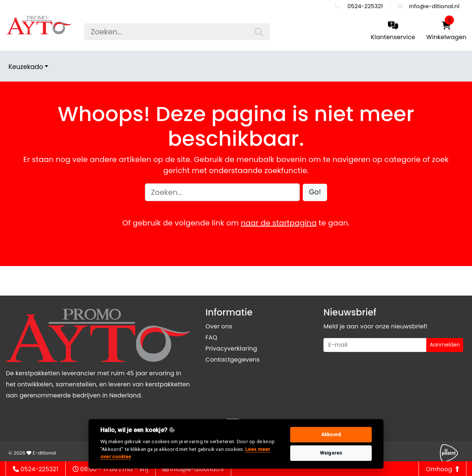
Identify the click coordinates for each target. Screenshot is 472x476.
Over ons (219, 326)
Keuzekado (26, 67)
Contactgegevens (232, 360)
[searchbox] (177, 32)
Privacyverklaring (231, 349)
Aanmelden (445, 345)
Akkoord (331, 434)
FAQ (211, 337)
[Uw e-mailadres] (375, 345)
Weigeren (331, 453)
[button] (315, 192)
